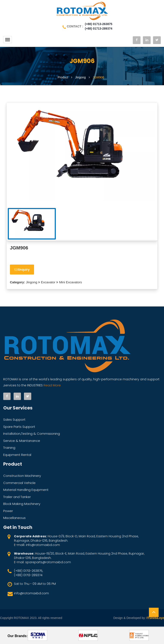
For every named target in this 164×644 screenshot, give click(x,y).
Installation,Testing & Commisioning (32, 434)
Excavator (48, 282)
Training (9, 448)
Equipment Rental (17, 455)
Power (8, 511)
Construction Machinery (22, 476)
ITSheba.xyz (155, 618)
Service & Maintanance (22, 441)
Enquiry (22, 270)
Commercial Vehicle (19, 483)
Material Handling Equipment (26, 490)
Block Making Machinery (22, 504)
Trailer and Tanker (17, 497)
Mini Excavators (70, 282)
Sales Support (14, 420)
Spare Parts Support (19, 427)
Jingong (31, 282)
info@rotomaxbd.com (31, 593)
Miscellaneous (14, 518)
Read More (52, 385)
